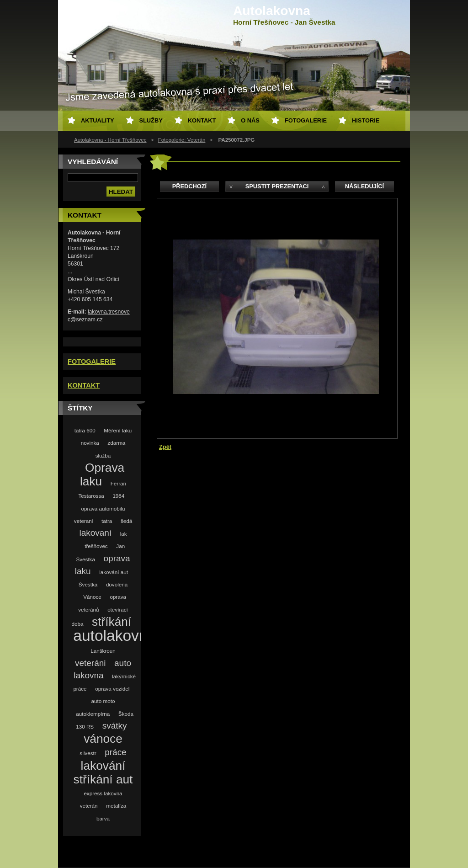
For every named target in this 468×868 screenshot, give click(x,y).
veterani (83, 521)
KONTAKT (84, 385)
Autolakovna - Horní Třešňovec (110, 140)
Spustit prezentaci (277, 186)
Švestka (88, 584)
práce (115, 752)
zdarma (116, 443)
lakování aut (114, 572)
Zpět (165, 447)
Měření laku (118, 430)
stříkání (112, 622)
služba (103, 455)
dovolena (117, 584)
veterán (89, 806)
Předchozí (189, 186)
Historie (366, 120)
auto (123, 663)
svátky (115, 726)
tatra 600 (85, 430)
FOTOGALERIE (92, 362)
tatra (107, 521)
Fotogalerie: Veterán (182, 140)
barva (103, 818)
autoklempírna (93, 714)
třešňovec (96, 546)
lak (124, 534)
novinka (90, 443)
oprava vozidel (112, 689)
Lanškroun (103, 651)
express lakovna (103, 793)
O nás (250, 120)
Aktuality (98, 120)
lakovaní (95, 533)
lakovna (88, 675)
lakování (103, 766)
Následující (364, 186)
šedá (126, 521)
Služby (151, 120)
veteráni (90, 663)
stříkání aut (103, 779)
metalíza (116, 806)
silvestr (88, 753)
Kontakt (202, 120)
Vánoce (92, 597)
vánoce (103, 739)
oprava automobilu (103, 509)
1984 (118, 496)
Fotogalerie (306, 120)
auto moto (103, 701)
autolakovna (114, 636)
